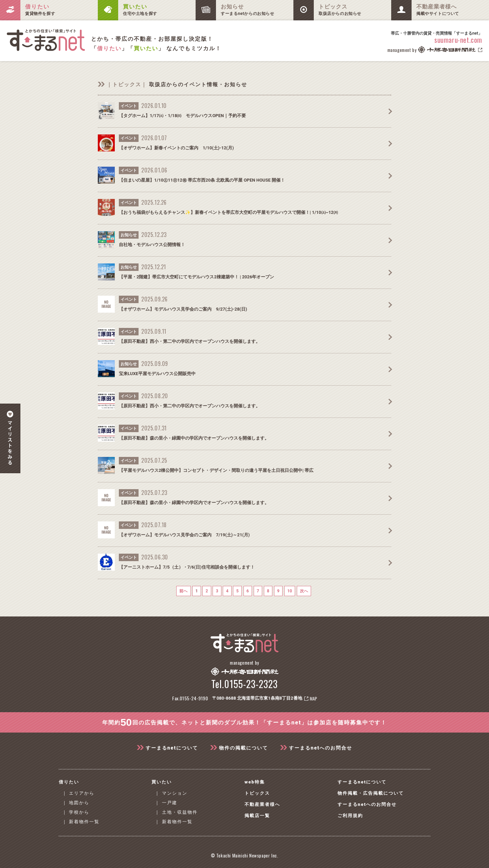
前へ (187, 591)
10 (287, 591)
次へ (300, 591)
